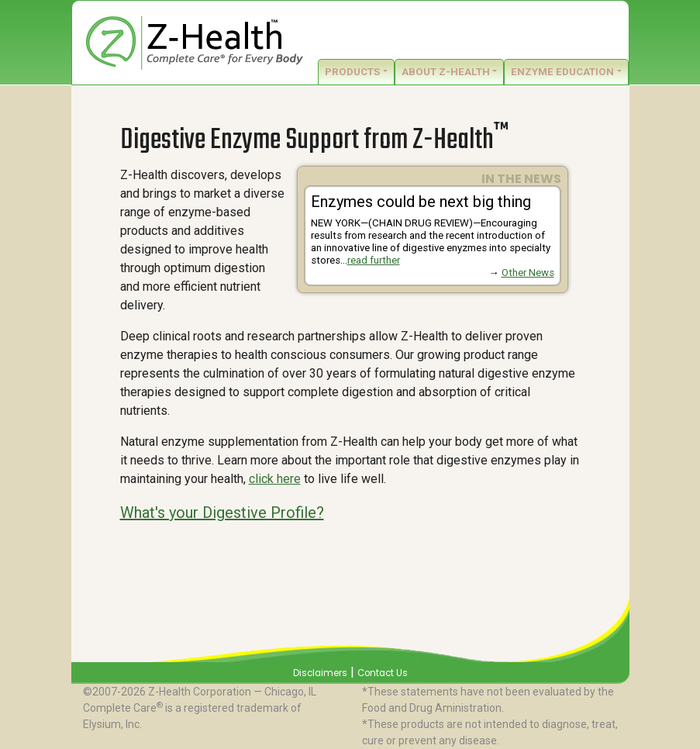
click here (275, 479)
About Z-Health (446, 72)
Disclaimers (320, 673)
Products (352, 72)
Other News (528, 273)
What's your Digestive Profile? (222, 513)
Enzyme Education (562, 72)
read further (374, 260)
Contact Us (383, 673)
